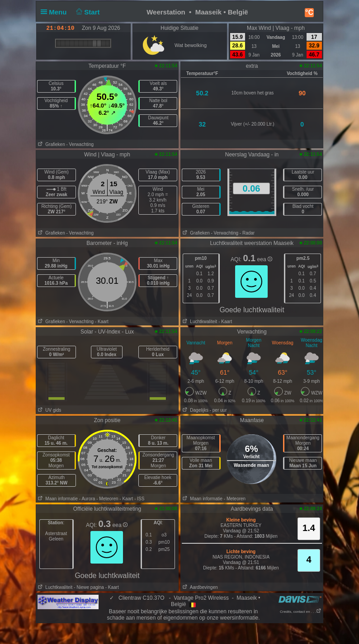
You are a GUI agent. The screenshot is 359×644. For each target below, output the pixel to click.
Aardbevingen (199, 587)
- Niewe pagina (89, 587)
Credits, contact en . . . (301, 612)
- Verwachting (80, 144)
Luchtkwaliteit (199, 322)
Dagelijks (195, 410)
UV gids (49, 410)
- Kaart (102, 322)
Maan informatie (57, 499)
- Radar (247, 233)
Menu (56, 12)
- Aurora (87, 499)
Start (87, 12)
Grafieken (51, 144)
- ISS (139, 499)
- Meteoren (107, 499)
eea (265, 259)
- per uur (218, 410)
